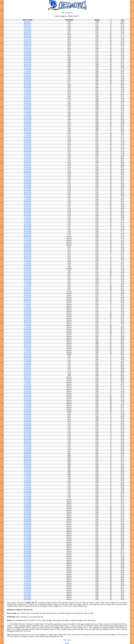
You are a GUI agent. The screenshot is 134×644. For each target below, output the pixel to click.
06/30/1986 (28, 189)
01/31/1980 (28, 52)
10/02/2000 (28, 560)
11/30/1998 (27, 404)
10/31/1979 (28, 48)
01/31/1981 (28, 73)
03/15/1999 (28, 416)
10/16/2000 (28, 564)
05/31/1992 (28, 315)
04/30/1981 (28, 78)
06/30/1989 (28, 253)
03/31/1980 (28, 55)
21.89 (122, 38)
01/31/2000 (28, 498)
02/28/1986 (28, 182)
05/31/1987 (28, 208)
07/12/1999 (28, 446)
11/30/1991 (27, 304)
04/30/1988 (28, 228)
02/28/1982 (28, 96)
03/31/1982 (28, 98)
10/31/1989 (28, 260)
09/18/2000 (28, 557)
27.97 (122, 155)
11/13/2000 (27, 571)
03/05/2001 (28, 599)
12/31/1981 (28, 93)
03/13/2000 (28, 509)
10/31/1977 (28, 27)
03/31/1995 (28, 336)
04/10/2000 (28, 516)
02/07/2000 (28, 500)
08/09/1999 (28, 453)
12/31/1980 (28, 71)
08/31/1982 (28, 107)
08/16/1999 (28, 455)
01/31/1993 (28, 329)
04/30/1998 (28, 391)
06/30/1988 (28, 231)
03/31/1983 (28, 119)
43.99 (122, 576)
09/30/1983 (28, 130)
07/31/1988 (28, 233)
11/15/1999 (27, 478)
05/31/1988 (28, 230)
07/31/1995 (28, 343)
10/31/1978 (28, 38)
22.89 (122, 48)
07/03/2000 (28, 537)
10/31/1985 (28, 174)
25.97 (122, 112)
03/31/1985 (28, 162)
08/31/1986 (28, 192)
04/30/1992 (28, 313)
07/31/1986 (28, 190)
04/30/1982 (28, 100)
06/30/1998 (28, 395)
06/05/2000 (28, 530)
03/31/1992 (28, 311)
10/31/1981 (28, 89)
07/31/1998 (28, 397)
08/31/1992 (28, 320)
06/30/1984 (28, 146)
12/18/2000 (28, 580)
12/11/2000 (27, 578)
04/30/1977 (28, 22)
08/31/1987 (28, 214)
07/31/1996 (28, 354)
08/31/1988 (28, 235)
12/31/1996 (28, 363)
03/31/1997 (28, 368)
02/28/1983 (28, 118)
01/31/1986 (28, 180)
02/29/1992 (28, 310)
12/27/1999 (28, 489)
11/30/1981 (27, 91)
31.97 (122, 240)
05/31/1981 (28, 80)
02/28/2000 (28, 505)
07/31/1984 (28, 148)
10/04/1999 (28, 468)
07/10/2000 (28, 539)
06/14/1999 (28, 439)
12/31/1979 (28, 50)
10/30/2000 (28, 567)
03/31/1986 (28, 183)
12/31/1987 (28, 221)
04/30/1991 (28, 292)
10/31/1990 (28, 281)
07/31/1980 (28, 62)
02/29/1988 (28, 224)
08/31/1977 (28, 25)
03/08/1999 (28, 414)
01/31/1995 (28, 333)
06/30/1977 (28, 23)
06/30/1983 (28, 125)
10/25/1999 (28, 473)
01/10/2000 (28, 493)
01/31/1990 (28, 265)
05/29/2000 (28, 528)
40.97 (122, 382)
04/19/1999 (28, 425)
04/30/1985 (28, 164)
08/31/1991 (28, 299)
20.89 (122, 27)
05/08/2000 (28, 523)
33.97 (122, 283)
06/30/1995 (28, 342)
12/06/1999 (28, 484)
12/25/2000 (28, 581)
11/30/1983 (27, 134)
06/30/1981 (28, 82)
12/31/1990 (28, 285)
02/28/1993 (28, 331)
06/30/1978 (28, 34)
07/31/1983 (28, 126)
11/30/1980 (27, 70)
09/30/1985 (28, 173)
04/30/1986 (28, 185)
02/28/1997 (28, 366)
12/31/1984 (28, 157)
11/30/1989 (27, 262)
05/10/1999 (28, 430)
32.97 (122, 262)
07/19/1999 (28, 448)
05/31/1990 (28, 272)
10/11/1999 (27, 469)
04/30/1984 (28, 142)
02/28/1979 (28, 41)
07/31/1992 (28, 318)
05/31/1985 (28, 166)
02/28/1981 (28, 75)
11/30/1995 (27, 350)
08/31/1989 (28, 256)
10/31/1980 (28, 68)
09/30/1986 (28, 194)
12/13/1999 (28, 485)
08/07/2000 (28, 546)
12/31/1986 (28, 199)
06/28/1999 (28, 443)
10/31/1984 (28, 153)
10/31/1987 (28, 217)
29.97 (122, 198)
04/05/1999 (28, 421)
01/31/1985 (28, 158)
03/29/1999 (28, 420)
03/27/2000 (28, 512)
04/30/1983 (28, 121)
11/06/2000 (27, 569)
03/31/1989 (28, 247)
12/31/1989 (28, 263)
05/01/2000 (28, 521)
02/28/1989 (28, 246)
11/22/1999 (27, 480)
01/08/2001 (28, 585)
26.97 (122, 134)
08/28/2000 (28, 551)
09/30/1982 (28, 109)
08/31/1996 (28, 356)
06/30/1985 (28, 167)
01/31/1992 (28, 308)
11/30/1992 (27, 326)
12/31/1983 (28, 135)
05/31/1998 (28, 393)
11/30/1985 (27, 176)
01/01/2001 (28, 583)
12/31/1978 (28, 39)
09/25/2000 (28, 558)
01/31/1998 (28, 386)
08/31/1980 (28, 64)
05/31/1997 (28, 372)
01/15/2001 (28, 587)
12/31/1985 (28, 178)
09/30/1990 (28, 279)
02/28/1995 (28, 334)
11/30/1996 (27, 361)
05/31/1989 (28, 251)
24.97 (122, 91)
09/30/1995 (28, 347)
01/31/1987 (28, 201)
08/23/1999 (28, 457)
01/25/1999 (28, 411)
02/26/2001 (28, 597)
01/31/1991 (28, 286)
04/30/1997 (28, 370)
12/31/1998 (28, 405)
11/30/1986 (27, 198)
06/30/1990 (28, 274)
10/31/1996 (28, 359)
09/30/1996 (28, 357)
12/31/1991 (28, 306)
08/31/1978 (28, 36)
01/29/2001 (28, 590)
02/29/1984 (28, 139)
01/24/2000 (28, 496)
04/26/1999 (28, 427)
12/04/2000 (28, 576)
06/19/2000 (28, 533)
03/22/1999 (28, 418)
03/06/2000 (28, 507)
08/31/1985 (28, 171)
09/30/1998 (28, 400)
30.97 (122, 219)
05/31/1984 (28, 144)
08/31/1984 (28, 150)
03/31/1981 (28, 77)
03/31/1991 (28, 290)
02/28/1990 (28, 267)
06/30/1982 (28, 103)
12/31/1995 (28, 352)
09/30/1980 (28, 66)
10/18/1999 (28, 471)
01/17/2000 (28, 494)
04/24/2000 (28, 519)
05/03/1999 (28, 429)
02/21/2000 (28, 503)
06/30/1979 (28, 45)
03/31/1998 (28, 389)
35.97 (122, 326)
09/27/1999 (28, 466)
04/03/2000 (28, 514)
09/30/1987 (28, 215)
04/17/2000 (28, 517)
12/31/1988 (28, 242)
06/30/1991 (28, 295)
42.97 (122, 482)
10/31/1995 (28, 349)
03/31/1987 (28, 205)
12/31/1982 (28, 114)
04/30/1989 (28, 249)
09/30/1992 (28, 322)
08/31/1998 (28, 398)
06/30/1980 (28, 61)
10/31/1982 (28, 110)
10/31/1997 (28, 381)
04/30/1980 (28, 57)
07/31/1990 (28, 276)
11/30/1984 (27, 155)
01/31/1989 (28, 244)
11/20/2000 (27, 573)
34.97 (122, 304)
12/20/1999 (28, 487)
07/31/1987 (28, 212)
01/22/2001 (28, 589)
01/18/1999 (28, 409)
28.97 (122, 176)
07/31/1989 (28, 254)
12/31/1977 (28, 29)
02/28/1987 (28, 203)
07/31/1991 (28, 297)
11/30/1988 (27, 240)
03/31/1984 (28, 141)
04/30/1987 (28, 206)
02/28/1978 (28, 30)
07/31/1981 (28, 84)
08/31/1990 (28, 278)
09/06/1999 (28, 461)
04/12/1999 (28, 423)
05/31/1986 (28, 187)
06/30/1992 (28, 317)
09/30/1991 (28, 301)
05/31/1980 (28, 59)
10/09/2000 (28, 562)
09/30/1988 (28, 237)
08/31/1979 (28, 46)
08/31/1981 (28, 86)
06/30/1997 (28, 373)
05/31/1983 (28, 123)
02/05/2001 (28, 592)
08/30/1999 (28, 459)
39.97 (122, 361)
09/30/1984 (28, 151)
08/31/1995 (28, 345)
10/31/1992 (28, 324)
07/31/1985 (28, 169)
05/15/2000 (28, 525)
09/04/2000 (28, 553)
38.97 (122, 350)
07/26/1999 (28, 450)
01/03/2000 (28, 491)
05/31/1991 (28, 294)
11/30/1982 (27, 112)
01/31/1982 (28, 94)
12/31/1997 (28, 384)
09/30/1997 (28, 379)
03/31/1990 (28, 269)
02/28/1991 (28, 288)
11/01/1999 (27, 475)
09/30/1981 (28, 87)
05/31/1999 (28, 436)
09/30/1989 (28, 258)
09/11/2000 (27, 555)
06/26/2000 (28, 535)
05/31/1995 (28, 340)
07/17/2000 (28, 541)
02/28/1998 (28, 388)
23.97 (122, 70)
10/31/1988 (28, 238)
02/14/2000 (28, 501)
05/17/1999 (28, 432)
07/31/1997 (28, 375)
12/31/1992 (28, 327)
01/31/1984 (28, 137)
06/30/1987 (28, 210)
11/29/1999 (27, 482)
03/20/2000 (28, 510)
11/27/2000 (27, 574)
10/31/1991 (28, 302)
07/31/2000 (28, 544)
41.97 (122, 404)
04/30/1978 (28, 32)
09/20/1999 (28, 464)
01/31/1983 (28, 116)
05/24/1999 (28, 434)
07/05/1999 (28, 445)
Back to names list (67, 12)
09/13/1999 (28, 462)
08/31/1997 (28, 377)
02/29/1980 (28, 54)
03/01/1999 (28, 413)
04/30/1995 (28, 338)
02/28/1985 (28, 160)
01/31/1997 (28, 365)
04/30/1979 (28, 43)
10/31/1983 (28, 132)
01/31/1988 (28, 222)
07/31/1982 (28, 105)
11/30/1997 (27, 382)
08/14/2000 (28, 548)
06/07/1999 (28, 437)
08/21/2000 (28, 549)
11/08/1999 (27, 477)
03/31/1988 (28, 226)
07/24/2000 (28, 542)
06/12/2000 (28, 532)
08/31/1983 (28, 128)
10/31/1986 (28, 196)
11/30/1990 (27, 283)
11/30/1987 (27, 219)
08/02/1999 (28, 452)
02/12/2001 (28, 594)
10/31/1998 (28, 402)
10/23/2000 (28, 565)
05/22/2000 (28, 526)
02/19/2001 (28, 596)
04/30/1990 (28, 270)
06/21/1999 (28, 441)
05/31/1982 (28, 102)
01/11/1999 (27, 407)
